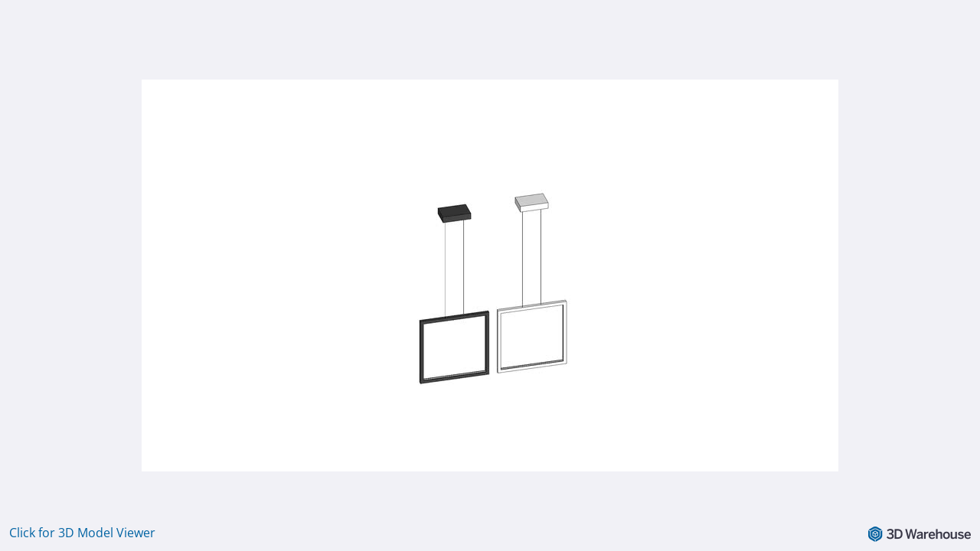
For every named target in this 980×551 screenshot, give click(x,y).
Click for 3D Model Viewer (82, 533)
